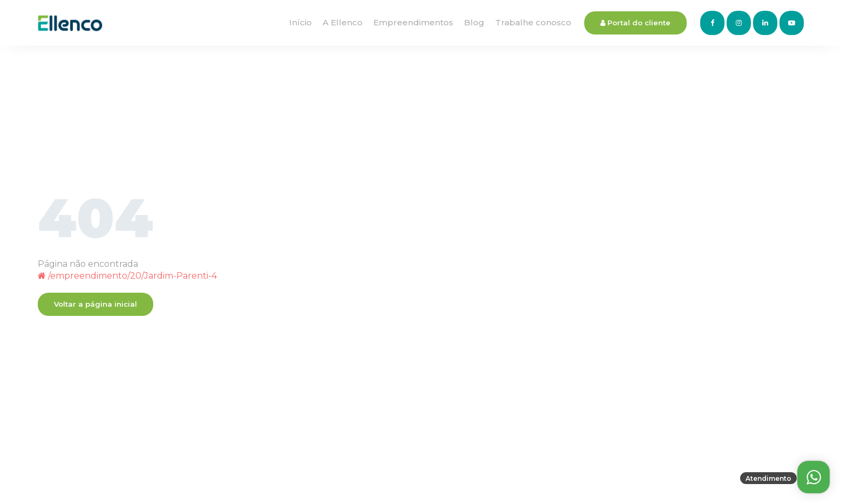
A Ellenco (343, 22)
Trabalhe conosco (533, 22)
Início (300, 22)
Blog (474, 22)
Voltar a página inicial (95, 304)
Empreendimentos (413, 22)
